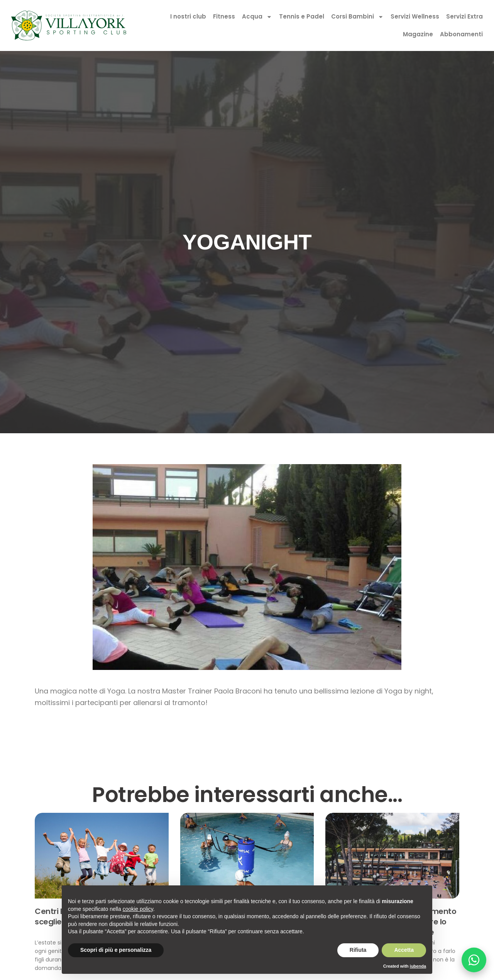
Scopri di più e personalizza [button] (116, 950)
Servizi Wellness (415, 16)
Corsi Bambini (357, 17)
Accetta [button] (404, 950)
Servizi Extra (464, 16)
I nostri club (188, 16)
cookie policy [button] (138, 909)
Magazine (418, 34)
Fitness (224, 16)
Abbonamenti (461, 34)
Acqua (257, 17)
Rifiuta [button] (358, 950)
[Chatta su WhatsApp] (474, 960)
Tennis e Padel (302, 16)
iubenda (418, 966)
